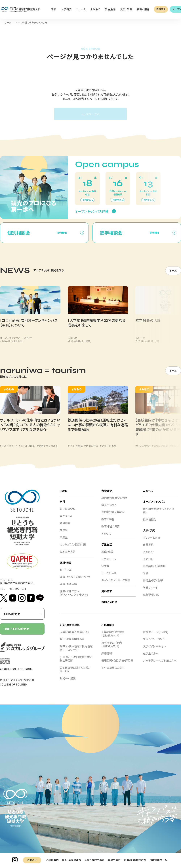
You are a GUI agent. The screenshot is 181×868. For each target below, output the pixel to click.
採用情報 (107, 657)
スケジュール (109, 562)
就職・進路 (66, 566)
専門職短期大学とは (113, 516)
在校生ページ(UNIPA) (155, 635)
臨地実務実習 (68, 555)
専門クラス (66, 519)
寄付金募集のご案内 (113, 671)
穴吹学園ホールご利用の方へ (160, 664)
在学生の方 (114, 860)
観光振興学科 (68, 512)
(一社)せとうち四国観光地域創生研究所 (76, 662)
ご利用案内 (52, 860)
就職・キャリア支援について (75, 580)
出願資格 (148, 548)
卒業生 (64, 541)
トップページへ (91, 114)
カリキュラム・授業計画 (73, 548)
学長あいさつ (109, 508)
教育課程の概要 (111, 530)
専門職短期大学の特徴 (114, 501)
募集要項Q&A (151, 598)
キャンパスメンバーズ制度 (116, 584)
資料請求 (161, 9)
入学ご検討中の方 (94, 860)
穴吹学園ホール (158, 860)
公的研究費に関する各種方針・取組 (75, 673)
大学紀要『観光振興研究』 (74, 635)
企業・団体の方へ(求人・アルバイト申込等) (74, 596)
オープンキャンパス (154, 505)
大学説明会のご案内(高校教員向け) (113, 637)
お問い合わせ (23, 617)
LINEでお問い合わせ (23, 632)
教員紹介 (65, 526)
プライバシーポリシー (155, 642)
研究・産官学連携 (72, 860)
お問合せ (32, 860)
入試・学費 (149, 534)
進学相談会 (150, 523)
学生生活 (107, 548)
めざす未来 (66, 573)
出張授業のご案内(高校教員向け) (112, 648)
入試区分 (148, 555)
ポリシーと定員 (152, 541)
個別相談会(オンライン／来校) (158, 514)
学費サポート (150, 591)
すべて (173, 274)
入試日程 (148, 562)
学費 (146, 577)
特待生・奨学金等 (153, 584)
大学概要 (107, 494)
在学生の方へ (151, 657)
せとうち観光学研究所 (72, 642)
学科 (62, 505)
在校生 (64, 534)
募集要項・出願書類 (154, 570)
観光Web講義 (68, 682)
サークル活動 (109, 576)
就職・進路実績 (68, 587)
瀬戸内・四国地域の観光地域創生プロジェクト (76, 651)
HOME (64, 494)
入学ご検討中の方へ (155, 650)
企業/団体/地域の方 (135, 860)
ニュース (148, 494)
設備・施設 (107, 555)
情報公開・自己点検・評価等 (117, 664)
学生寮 (105, 569)
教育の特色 (108, 523)
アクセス (106, 537)
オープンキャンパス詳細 (92, 215)
